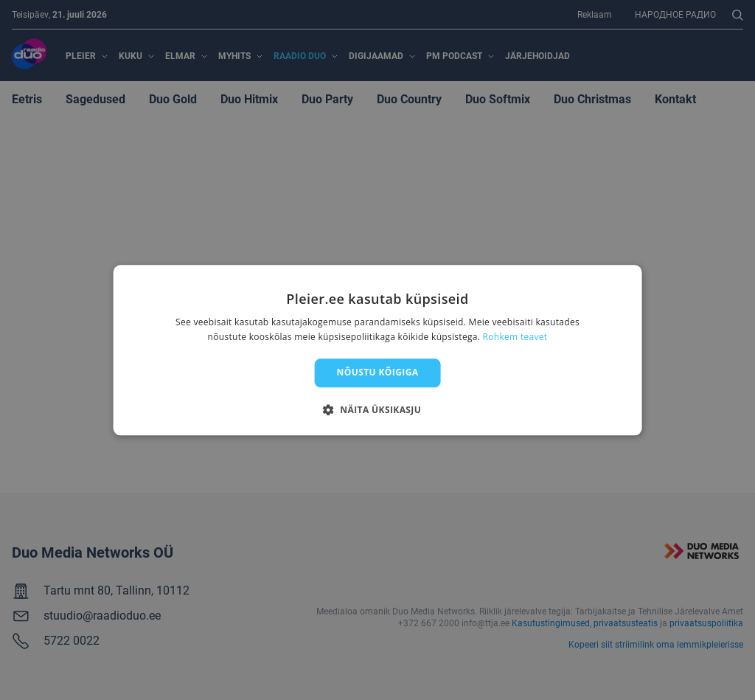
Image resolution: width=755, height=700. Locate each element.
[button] (377, 409)
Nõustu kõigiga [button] (378, 373)
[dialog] (378, 350)
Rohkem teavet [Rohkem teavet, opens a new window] (515, 337)
